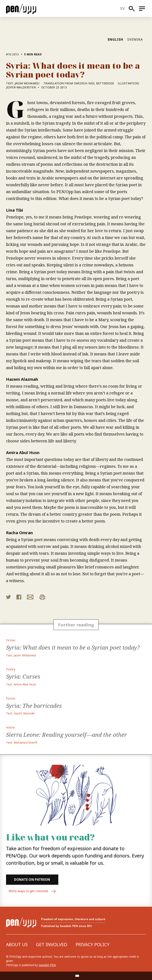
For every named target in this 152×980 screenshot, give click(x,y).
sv (123, 8)
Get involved (52, 944)
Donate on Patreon (32, 880)
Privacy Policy (92, 944)
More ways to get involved (32, 891)
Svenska (135, 39)
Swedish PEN (47, 965)
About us (17, 944)
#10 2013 (12, 54)
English (116, 39)
